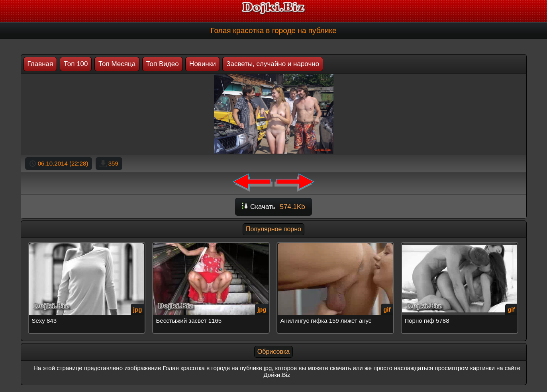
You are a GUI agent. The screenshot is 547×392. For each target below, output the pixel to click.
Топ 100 (76, 64)
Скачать (273, 207)
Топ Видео (163, 64)
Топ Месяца (117, 64)
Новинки (203, 64)
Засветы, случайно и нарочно (273, 64)
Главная (40, 64)
